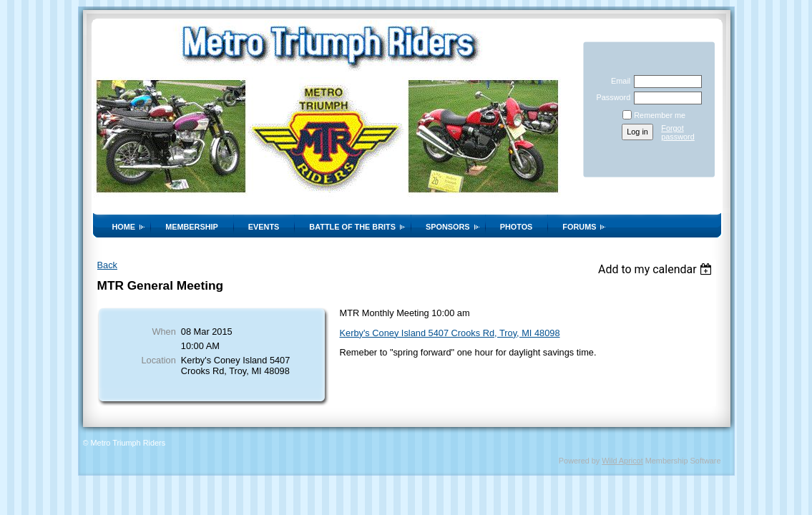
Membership (192, 227)
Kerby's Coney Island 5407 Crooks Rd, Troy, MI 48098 (450, 333)
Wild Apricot (622, 461)
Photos (517, 227)
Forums (579, 227)
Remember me (660, 115)
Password (611, 97)
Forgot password (678, 132)
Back (107, 265)
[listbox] (657, 269)
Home (124, 227)
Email (618, 81)
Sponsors (448, 227)
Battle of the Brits (352, 227)
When (163, 332)
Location (158, 360)
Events (264, 227)
